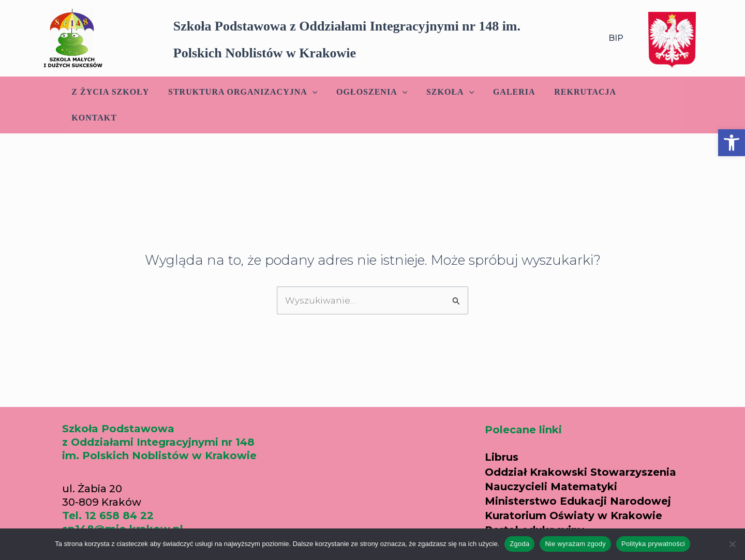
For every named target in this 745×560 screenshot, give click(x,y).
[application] (314, 92)
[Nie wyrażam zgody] (732, 544)
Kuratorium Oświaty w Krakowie (573, 490)
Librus (502, 432)
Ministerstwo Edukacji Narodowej (578, 475)
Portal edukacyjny (534, 504)
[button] (732, 143)
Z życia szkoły (114, 92)
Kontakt (647, 92)
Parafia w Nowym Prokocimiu (567, 519)
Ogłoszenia (371, 92)
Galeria (508, 92)
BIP (616, 38)
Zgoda (519, 544)
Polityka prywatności (653, 544)
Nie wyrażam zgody (575, 544)
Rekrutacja (577, 92)
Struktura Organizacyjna (244, 92)
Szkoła (446, 92)
